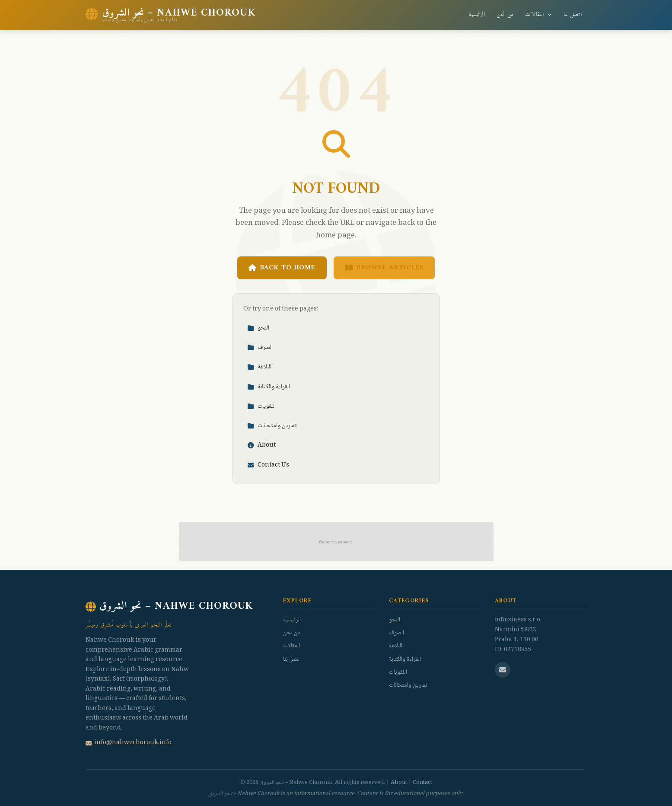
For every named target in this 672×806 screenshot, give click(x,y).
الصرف (260, 348)
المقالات (538, 15)
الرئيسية (477, 15)
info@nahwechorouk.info (129, 743)
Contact (422, 783)
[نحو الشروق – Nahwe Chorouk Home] (170, 15)
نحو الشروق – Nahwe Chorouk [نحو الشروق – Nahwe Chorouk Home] (169, 606)
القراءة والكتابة (269, 387)
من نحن (505, 15)
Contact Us (268, 465)
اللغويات (261, 406)
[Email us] (503, 670)
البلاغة (259, 367)
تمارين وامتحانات (272, 426)
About (261, 445)
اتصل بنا (573, 15)
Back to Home (282, 268)
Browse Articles (384, 268)
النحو (258, 328)
